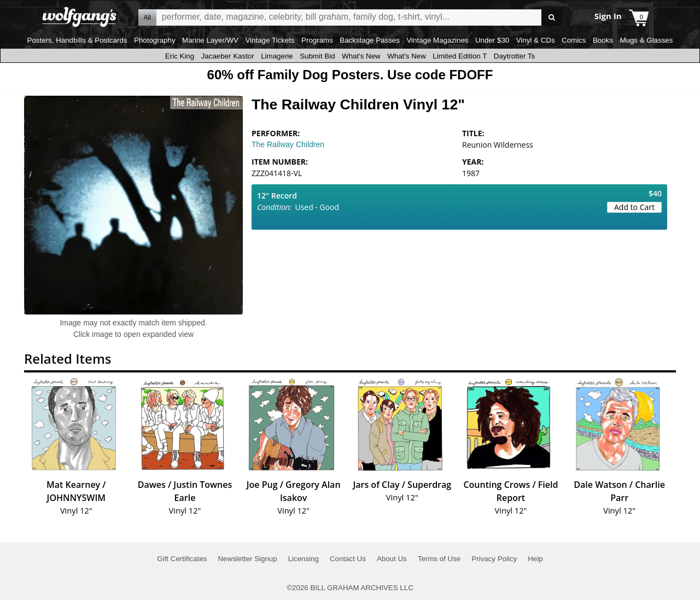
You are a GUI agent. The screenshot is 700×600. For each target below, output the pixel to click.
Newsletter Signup (247, 559)
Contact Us (348, 559)
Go (552, 18)
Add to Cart (634, 207)
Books (603, 40)
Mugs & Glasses (646, 40)
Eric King (180, 56)
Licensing (304, 559)
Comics (574, 40)
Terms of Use (439, 559)
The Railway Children (288, 144)
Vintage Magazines (437, 40)
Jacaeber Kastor (228, 56)
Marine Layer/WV (210, 40)
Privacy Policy (494, 559)
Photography (155, 40)
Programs (317, 40)
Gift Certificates (182, 559)
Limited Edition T (460, 56)
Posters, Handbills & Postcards (77, 40)
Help (535, 559)
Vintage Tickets (270, 40)
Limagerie (277, 56)
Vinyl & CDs (536, 40)
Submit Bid (317, 56)
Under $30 (492, 40)
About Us (392, 559)
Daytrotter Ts (514, 56)
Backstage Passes (370, 40)
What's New (361, 56)
